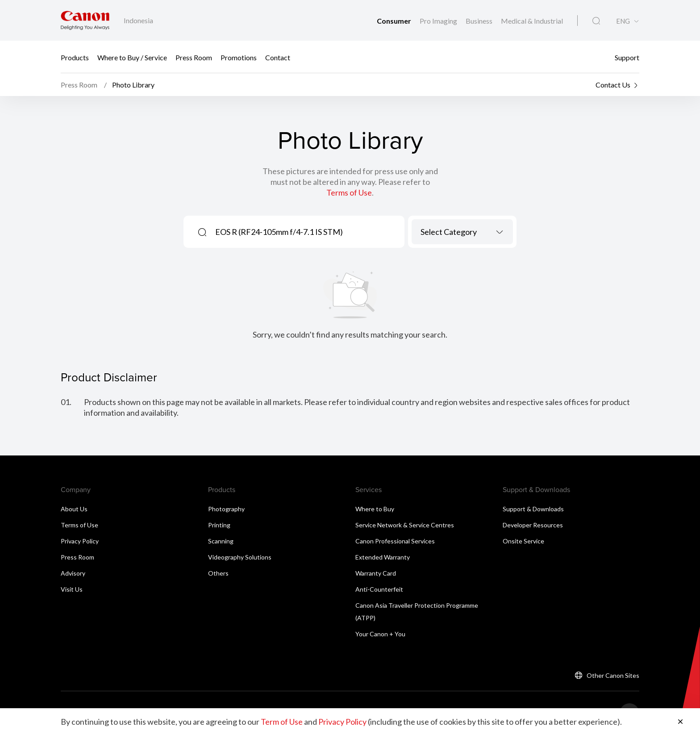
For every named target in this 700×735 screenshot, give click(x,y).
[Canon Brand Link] (85, 20)
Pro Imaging (439, 21)
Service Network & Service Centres (405, 525)
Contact (278, 57)
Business (480, 21)
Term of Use (282, 722)
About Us (74, 509)
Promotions (239, 57)
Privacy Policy (80, 541)
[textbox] (462, 232)
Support (627, 57)
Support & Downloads (533, 509)
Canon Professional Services (395, 541)
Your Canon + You (380, 634)
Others (218, 573)
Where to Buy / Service (132, 57)
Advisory (73, 573)
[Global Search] (596, 21)
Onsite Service (523, 541)
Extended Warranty (383, 557)
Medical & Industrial (532, 21)
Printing (219, 525)
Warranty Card (376, 573)
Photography (226, 509)
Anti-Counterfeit (379, 589)
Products (75, 57)
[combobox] (462, 232)
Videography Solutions (240, 557)
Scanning (221, 541)
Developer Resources (533, 525)
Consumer (395, 21)
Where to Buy (375, 509)
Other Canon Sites (613, 675)
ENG (623, 21)
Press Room (194, 57)
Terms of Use (349, 192)
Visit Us (72, 589)
